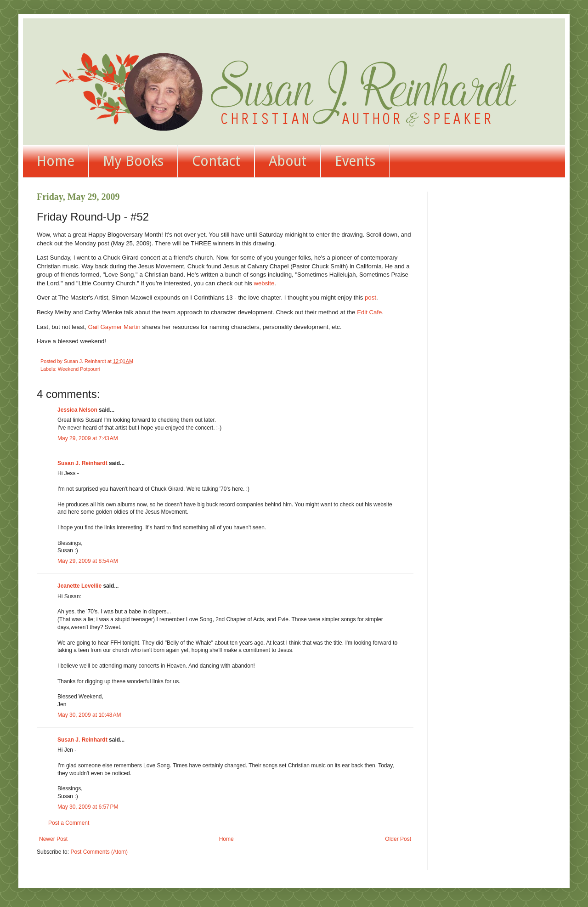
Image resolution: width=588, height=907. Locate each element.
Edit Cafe (369, 312)
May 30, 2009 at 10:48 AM (89, 715)
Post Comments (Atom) (99, 852)
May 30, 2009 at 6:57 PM (88, 807)
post (370, 298)
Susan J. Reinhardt (82, 463)
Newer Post (53, 839)
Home (56, 161)
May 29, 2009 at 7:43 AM (88, 438)
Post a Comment (69, 823)
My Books (133, 161)
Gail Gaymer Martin (114, 327)
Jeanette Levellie (79, 586)
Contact (216, 161)
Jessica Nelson (77, 410)
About (288, 161)
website (264, 283)
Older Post (398, 839)
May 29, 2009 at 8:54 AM (88, 561)
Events (355, 161)
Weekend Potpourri (79, 369)
